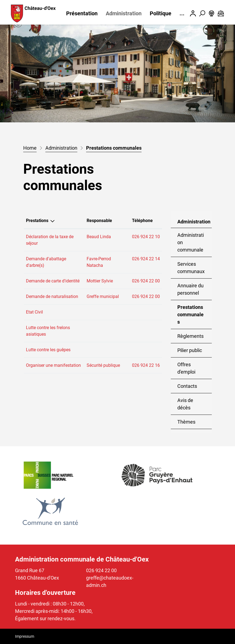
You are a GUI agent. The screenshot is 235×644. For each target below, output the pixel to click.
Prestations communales (194, 317)
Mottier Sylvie (100, 281)
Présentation (82, 13)
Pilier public (190, 350)
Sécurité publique (103, 365)
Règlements (190, 336)
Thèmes (186, 422)
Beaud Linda (99, 237)
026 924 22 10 (146, 237)
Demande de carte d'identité (53, 281)
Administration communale (191, 242)
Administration (124, 13)
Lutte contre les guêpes (48, 350)
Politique (161, 13)
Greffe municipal (103, 296)
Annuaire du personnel (190, 289)
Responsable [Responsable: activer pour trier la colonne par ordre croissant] (99, 221)
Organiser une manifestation (53, 365)
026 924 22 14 (146, 259)
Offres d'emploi (186, 368)
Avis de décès (185, 404)
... (182, 13)
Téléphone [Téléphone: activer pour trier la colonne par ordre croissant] (142, 221)
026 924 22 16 (146, 365)
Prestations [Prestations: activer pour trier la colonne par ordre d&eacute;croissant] (37, 221)
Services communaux (191, 268)
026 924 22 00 (146, 281)
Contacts (187, 386)
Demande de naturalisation (52, 296)
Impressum (25, 636)
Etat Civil (34, 312)
